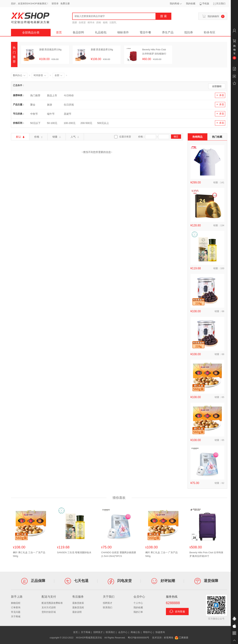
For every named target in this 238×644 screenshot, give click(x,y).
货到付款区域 (49, 612)
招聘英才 (108, 603)
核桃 (105, 22)
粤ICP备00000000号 (138, 638)
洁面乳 (113, 22)
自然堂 (82, 22)
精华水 (91, 22)
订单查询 (16, 607)
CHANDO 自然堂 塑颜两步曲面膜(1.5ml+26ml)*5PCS (119, 554)
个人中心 (138, 603)
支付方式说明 (49, 607)
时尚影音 (40, 75)
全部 (58, 75)
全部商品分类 (31, 33)
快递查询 (160, 632)
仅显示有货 (125, 137)
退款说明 (77, 612)
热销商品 (197, 137)
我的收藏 (138, 607)
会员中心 (123, 632)
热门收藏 (217, 137)
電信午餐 (145, 32)
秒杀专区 (210, 32)
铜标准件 (123, 32)
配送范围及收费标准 (52, 603)
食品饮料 (78, 32)
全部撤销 (217, 86)
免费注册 (65, 4)
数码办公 (19, 75)
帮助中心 (148, 632)
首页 (59, 32)
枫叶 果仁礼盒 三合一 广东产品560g (29, 554)
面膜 (75, 22)
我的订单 (138, 612)
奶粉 (99, 22)
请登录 (55, 4)
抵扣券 (189, 32)
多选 (220, 95)
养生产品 (168, 32)
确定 (176, 136)
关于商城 (16, 616)
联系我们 (108, 607)
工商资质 (182, 638)
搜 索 (163, 16)
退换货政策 (78, 603)
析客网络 (169, 638)
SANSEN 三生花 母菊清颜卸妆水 (74, 552)
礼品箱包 (101, 32)
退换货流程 (78, 607)
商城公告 (135, 632)
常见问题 (16, 612)
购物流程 (16, 603)
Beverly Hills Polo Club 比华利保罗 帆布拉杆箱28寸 (206, 554)
